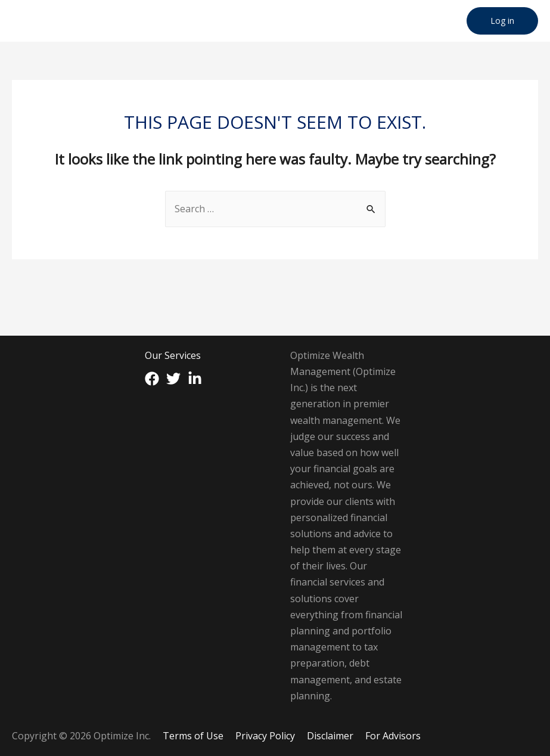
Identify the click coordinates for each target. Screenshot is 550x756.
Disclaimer (330, 736)
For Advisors (393, 736)
